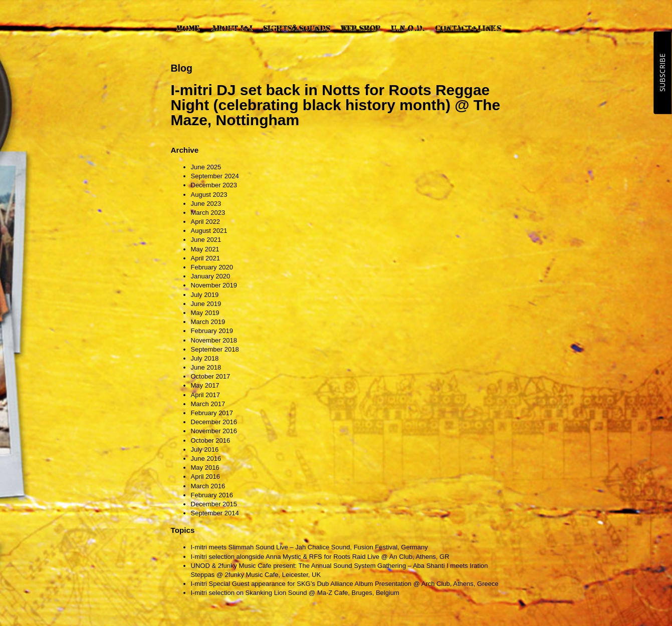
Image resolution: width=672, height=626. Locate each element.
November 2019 (214, 285)
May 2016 (205, 467)
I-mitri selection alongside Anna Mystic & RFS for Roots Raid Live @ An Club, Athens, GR (320, 557)
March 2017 (208, 404)
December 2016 (214, 422)
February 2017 (212, 413)
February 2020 (212, 267)
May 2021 (205, 249)
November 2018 (214, 340)
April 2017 (206, 395)
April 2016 (206, 477)
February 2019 (212, 331)
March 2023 (208, 213)
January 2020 (211, 276)
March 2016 (208, 486)
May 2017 (205, 385)
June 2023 (206, 204)
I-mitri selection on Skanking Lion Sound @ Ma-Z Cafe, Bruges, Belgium (295, 593)
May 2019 (205, 313)
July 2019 (205, 295)
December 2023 (214, 185)
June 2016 (206, 458)
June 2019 (206, 304)
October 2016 (211, 440)
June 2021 (206, 240)
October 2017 (211, 376)
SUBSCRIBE (662, 73)
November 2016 (214, 431)
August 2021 (209, 231)
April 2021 (206, 258)
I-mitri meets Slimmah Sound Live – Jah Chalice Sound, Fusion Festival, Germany (309, 547)
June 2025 (206, 167)
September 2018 (215, 349)
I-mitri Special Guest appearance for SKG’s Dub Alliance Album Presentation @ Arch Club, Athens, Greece (345, 584)
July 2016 (205, 449)
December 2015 (214, 504)
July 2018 (205, 358)
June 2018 (206, 367)
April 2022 (206, 222)
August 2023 (209, 195)
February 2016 (212, 495)
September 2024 (215, 176)
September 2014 (215, 513)
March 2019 (208, 322)
